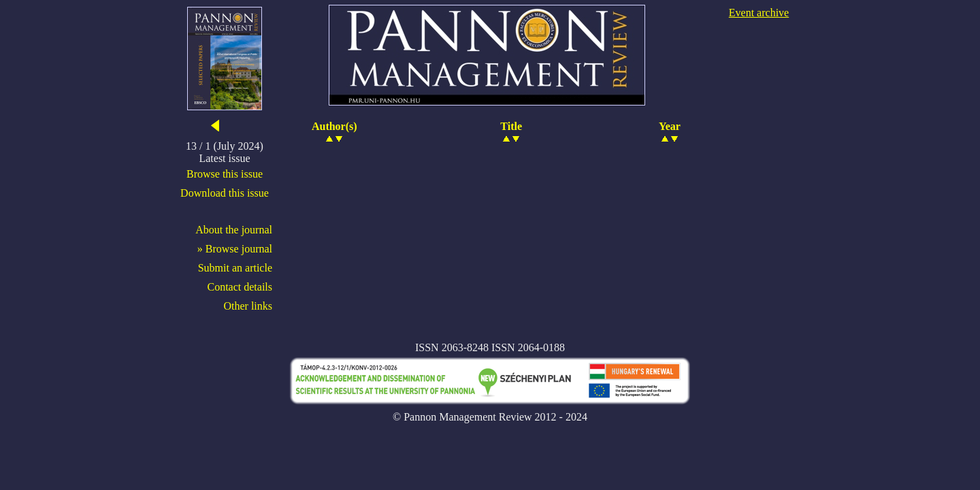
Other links (248, 306)
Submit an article (235, 268)
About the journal (234, 230)
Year (670, 126)
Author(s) (334, 126)
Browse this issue (225, 174)
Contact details (240, 287)
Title (511, 126)
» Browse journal (235, 249)
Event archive (759, 13)
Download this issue (225, 193)
